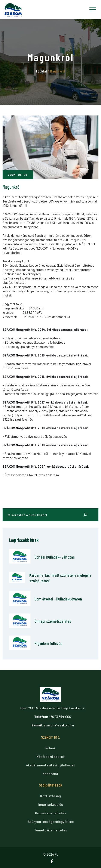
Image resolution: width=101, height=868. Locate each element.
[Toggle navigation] (93, 9)
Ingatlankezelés (51, 804)
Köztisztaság (50, 796)
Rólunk (50, 748)
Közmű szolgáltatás (50, 813)
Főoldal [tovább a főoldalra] (42, 71)
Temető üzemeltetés (51, 830)
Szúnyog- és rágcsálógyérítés (51, 821)
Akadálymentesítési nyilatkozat (50, 765)
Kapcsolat (50, 774)
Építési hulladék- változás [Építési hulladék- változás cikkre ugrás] (55, 557)
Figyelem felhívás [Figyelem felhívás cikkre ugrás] (48, 643)
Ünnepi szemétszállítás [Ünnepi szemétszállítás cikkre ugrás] (53, 621)
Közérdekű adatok (51, 756)
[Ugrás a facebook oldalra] (53, 861)
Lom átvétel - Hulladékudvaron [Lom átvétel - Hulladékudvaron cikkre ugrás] (58, 599)
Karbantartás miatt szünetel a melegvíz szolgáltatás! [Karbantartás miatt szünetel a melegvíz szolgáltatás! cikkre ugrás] (60, 578)
